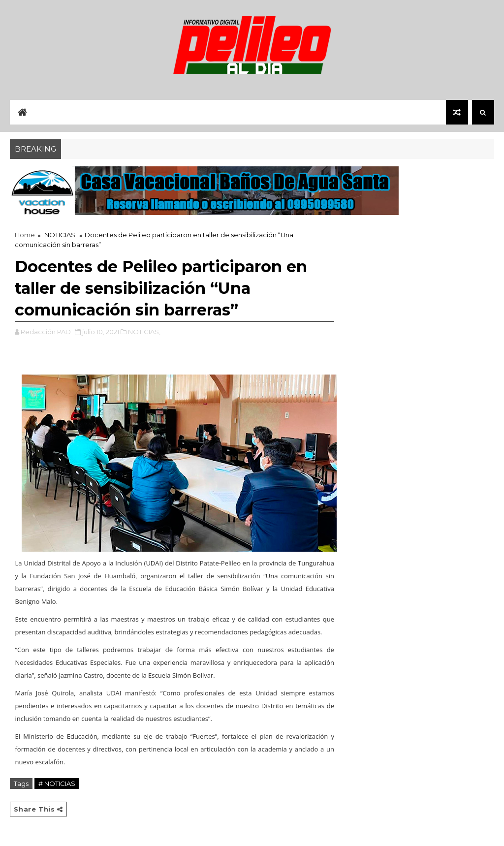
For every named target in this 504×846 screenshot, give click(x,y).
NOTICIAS (60, 235)
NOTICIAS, (144, 332)
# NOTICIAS (57, 783)
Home (25, 235)
